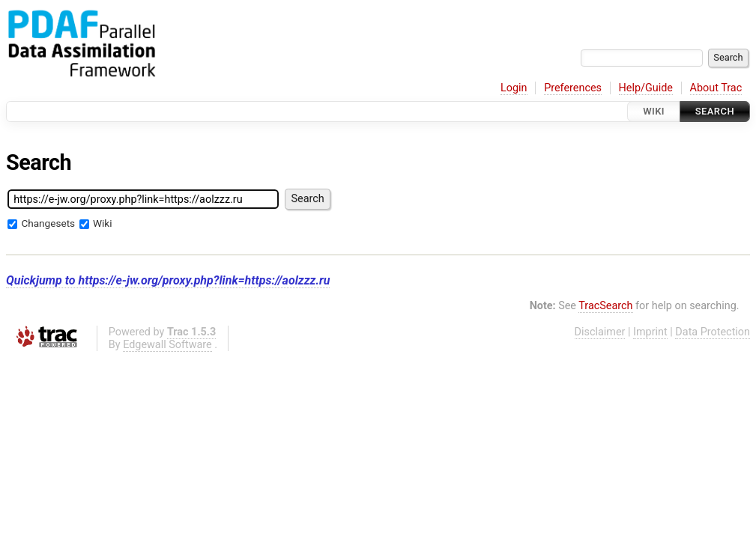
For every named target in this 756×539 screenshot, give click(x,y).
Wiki (654, 111)
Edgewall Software (167, 345)
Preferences (573, 88)
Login (514, 88)
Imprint (650, 332)
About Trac (716, 88)
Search (715, 111)
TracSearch (605, 306)
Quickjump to (168, 280)
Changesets (48, 223)
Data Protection (713, 332)
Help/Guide (646, 88)
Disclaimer (600, 332)
